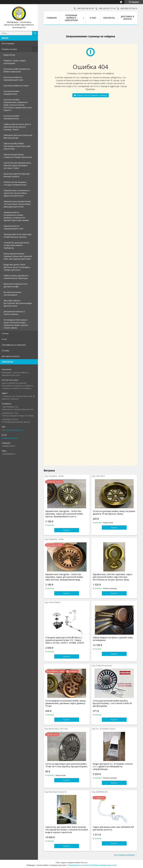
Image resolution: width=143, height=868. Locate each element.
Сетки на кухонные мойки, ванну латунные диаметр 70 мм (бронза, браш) (114, 513)
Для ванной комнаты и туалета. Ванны (14, 313)
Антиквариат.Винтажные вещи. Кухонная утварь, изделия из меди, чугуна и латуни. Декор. (16, 324)
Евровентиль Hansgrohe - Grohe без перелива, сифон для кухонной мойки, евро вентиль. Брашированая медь (64, 577)
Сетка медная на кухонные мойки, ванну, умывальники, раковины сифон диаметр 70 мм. (66, 703)
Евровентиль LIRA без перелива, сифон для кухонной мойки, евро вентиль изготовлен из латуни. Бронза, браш (113, 577)
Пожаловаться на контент (79, 865)
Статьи (5, 333)
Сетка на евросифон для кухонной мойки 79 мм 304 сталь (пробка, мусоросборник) (66, 765)
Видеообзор (9, 55)
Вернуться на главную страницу (92, 95)
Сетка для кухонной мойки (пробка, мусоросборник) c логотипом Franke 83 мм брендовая (112, 703)
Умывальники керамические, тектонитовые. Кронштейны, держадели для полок (17, 204)
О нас (4, 339)
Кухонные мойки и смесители (71, 18)
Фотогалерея (8, 43)
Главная (52, 18)
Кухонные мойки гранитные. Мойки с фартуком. (17, 70)
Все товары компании (124, 855)
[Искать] (35, 33)
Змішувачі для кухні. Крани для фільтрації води (18, 136)
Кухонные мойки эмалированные (11, 117)
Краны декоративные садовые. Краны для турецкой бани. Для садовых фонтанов (18, 256)
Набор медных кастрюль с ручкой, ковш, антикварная (113, 639)
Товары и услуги (9, 49)
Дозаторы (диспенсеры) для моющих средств (17, 175)
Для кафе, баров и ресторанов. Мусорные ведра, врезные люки (18, 303)
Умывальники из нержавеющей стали (13, 227)
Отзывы (6, 351)
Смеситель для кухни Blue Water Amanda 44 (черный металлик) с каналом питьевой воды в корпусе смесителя (67, 830)
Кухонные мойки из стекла (16, 86)
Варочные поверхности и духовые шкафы (16, 285)
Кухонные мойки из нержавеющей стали (13, 79)
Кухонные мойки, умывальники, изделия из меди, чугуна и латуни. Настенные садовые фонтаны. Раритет (18, 105)
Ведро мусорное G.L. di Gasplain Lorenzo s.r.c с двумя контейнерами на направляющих (113, 767)
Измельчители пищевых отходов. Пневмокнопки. (15, 183)
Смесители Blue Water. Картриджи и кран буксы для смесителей (17, 146)
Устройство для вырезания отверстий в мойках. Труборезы (16, 245)
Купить (67, 530)
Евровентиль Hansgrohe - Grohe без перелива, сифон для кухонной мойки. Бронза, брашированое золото (64, 514)
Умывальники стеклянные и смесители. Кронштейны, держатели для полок (17, 193)
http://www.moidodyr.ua (12, 430)
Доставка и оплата (11, 356)
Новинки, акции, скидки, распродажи (15, 62)
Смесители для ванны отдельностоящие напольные (18, 156)
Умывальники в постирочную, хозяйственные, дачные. (18, 236)
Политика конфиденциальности (104, 865)
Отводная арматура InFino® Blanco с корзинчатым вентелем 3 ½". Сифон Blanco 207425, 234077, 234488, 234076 (65, 640)
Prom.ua (84, 863)
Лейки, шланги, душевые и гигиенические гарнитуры (16, 277)
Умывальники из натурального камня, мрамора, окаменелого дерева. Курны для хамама (16, 216)
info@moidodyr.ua (10, 438)
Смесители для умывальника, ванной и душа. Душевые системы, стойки (17, 165)
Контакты (109, 18)
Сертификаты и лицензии (14, 345)
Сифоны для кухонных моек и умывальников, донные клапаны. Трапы (17, 127)
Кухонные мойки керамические (11, 93)
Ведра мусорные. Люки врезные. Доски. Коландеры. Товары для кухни (17, 267)
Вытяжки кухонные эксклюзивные (13, 293)
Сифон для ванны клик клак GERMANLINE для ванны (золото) (113, 828)
